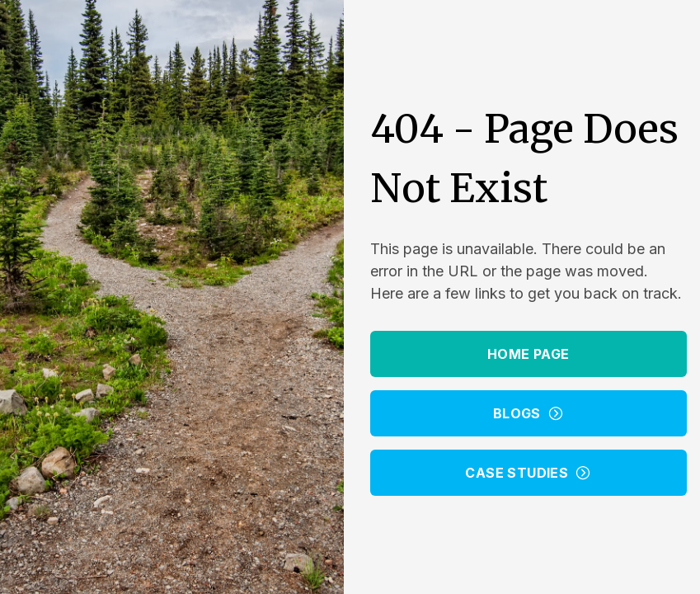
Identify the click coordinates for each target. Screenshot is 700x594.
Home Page (529, 354)
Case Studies (528, 473)
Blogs (529, 413)
